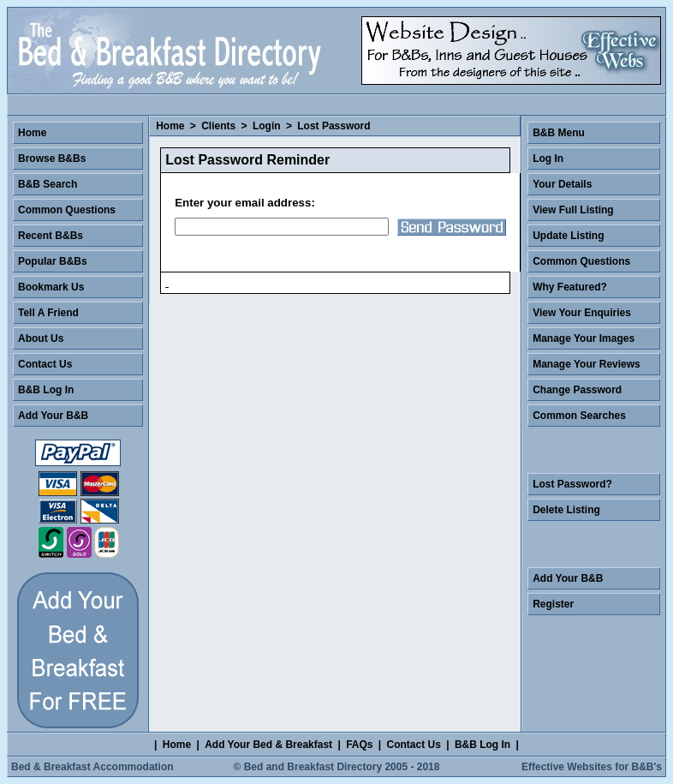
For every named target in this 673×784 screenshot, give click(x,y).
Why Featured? (570, 287)
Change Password (577, 390)
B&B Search (48, 184)
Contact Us (45, 364)
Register (553, 604)
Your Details (562, 184)
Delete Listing (566, 510)
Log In (548, 159)
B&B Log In (46, 390)
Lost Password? (572, 484)
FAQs (359, 745)
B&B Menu (559, 133)
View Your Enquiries (582, 313)
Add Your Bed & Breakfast (268, 745)
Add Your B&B (53, 416)
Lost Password (334, 126)
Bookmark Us (51, 287)
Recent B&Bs (51, 236)
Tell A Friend (48, 313)
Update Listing (568, 236)
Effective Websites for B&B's (592, 767)
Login (267, 126)
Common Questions (67, 210)
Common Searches (579, 416)
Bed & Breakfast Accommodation (92, 767)
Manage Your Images (584, 338)
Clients (218, 126)
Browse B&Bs (52, 159)
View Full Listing (573, 210)
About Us (41, 338)
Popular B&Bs (53, 261)
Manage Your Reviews (587, 364)
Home (170, 126)
